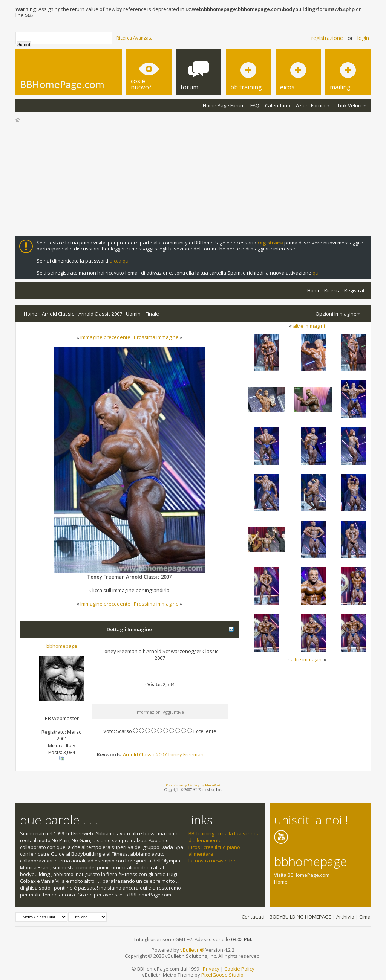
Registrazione (327, 38)
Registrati (355, 290)
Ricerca (332, 290)
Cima (365, 917)
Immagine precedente (105, 337)
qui (316, 273)
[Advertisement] (193, 179)
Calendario (278, 105)
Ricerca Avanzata (135, 38)
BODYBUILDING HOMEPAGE (300, 917)
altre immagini (309, 326)
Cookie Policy (239, 969)
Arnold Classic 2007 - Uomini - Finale (119, 314)
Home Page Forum (224, 105)
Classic (147, 754)
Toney (175, 754)
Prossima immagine (156, 337)
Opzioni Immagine (336, 314)
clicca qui (119, 261)
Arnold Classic (58, 314)
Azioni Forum (311, 105)
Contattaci (253, 917)
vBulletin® (192, 950)
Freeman (193, 754)
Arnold (130, 754)
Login (363, 38)
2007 (161, 754)
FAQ (255, 105)
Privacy (211, 969)
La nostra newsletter (212, 861)
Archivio (345, 917)
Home (314, 290)
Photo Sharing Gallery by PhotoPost (193, 785)
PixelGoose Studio (222, 975)
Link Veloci (350, 105)
